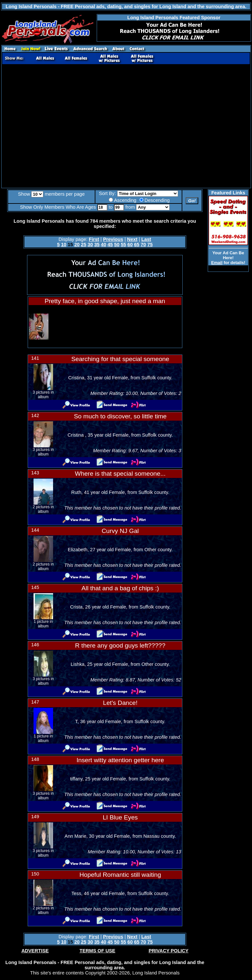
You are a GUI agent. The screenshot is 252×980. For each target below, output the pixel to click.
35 (97, 245)
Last (146, 239)
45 (110, 245)
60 (130, 245)
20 (77, 245)
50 (117, 245)
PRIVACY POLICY (168, 951)
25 (84, 245)
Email (217, 263)
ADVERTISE (35, 951)
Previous (113, 239)
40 (104, 245)
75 (150, 245)
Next (132, 239)
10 (63, 245)
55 (123, 245)
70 (143, 245)
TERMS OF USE (97, 951)
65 (137, 245)
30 (90, 245)
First (94, 239)
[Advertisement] (61, 126)
